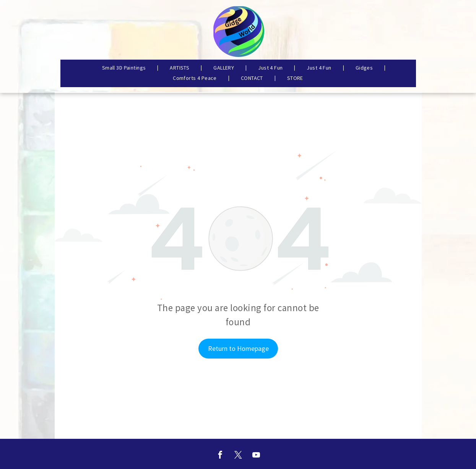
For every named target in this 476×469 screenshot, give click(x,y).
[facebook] (220, 456)
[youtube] (256, 456)
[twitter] (238, 456)
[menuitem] (125, 68)
